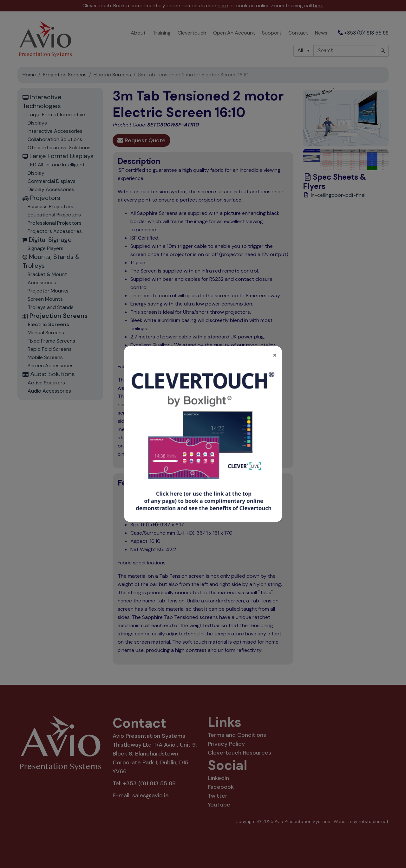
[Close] (275, 350)
